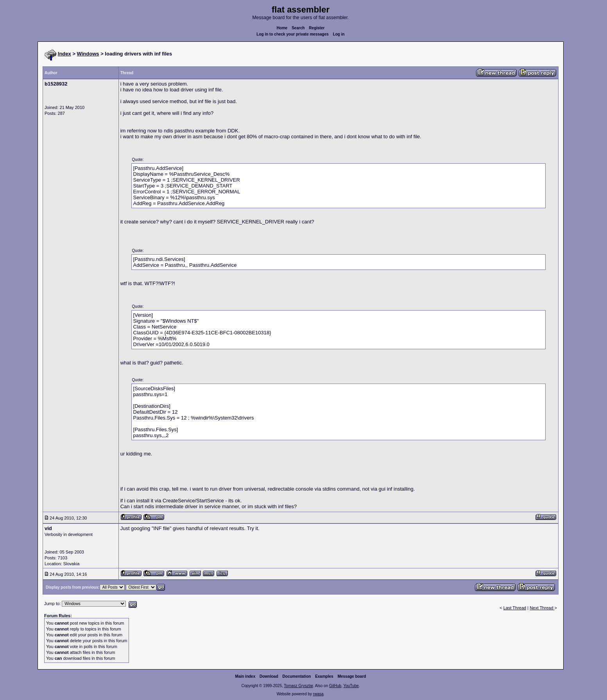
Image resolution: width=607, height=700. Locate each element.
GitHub (335, 686)
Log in (339, 34)
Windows (88, 54)
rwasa (318, 694)
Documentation (297, 676)
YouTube (351, 686)
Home (282, 28)
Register (317, 28)
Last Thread (515, 608)
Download (269, 676)
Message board (352, 676)
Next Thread (542, 608)
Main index (245, 676)
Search (298, 28)
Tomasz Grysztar (298, 686)
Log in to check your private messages (293, 34)
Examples (324, 676)
